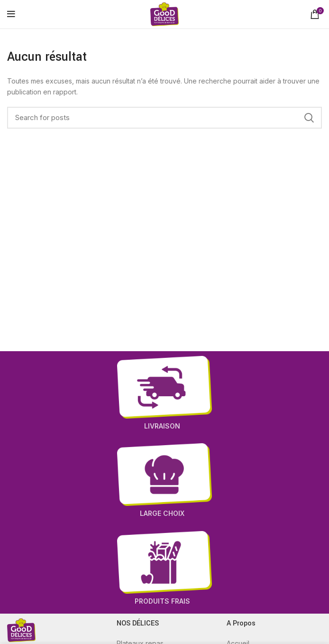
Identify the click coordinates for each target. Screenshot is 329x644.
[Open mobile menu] (11, 14)
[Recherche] (164, 118)
